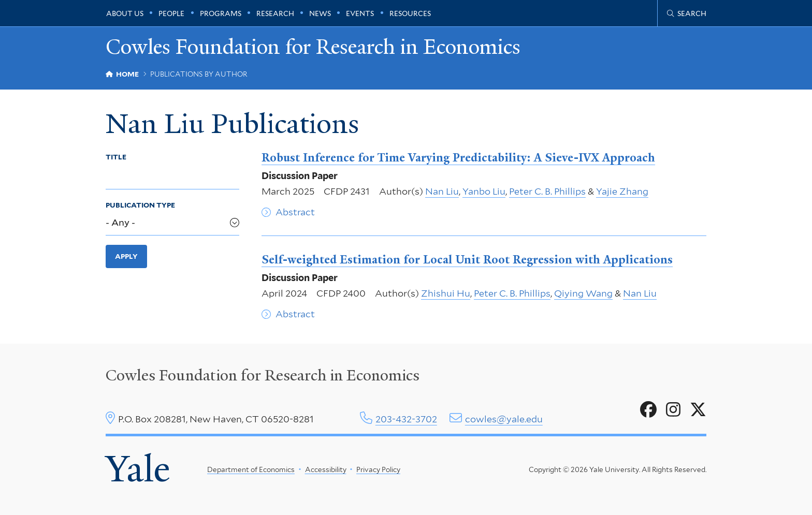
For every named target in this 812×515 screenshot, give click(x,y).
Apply (126, 256)
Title (116, 157)
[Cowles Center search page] (687, 13)
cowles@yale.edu (504, 419)
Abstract (295, 212)
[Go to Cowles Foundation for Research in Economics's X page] (698, 410)
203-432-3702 (406, 419)
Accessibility (326, 469)
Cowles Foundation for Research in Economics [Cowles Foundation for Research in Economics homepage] (313, 47)
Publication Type (140, 205)
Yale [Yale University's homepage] (138, 469)
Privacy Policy (378, 469)
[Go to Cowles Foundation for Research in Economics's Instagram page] (673, 410)
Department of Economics (251, 469)
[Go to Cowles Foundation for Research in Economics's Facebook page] (648, 410)
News (320, 13)
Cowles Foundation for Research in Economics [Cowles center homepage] (263, 375)
